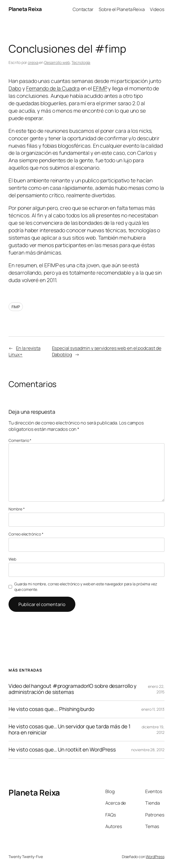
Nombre (17, 509)
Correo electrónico (26, 534)
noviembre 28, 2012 (148, 750)
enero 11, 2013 (153, 709)
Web (12, 559)
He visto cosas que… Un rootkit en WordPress (62, 750)
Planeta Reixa (25, 9)
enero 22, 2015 (156, 689)
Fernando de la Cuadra (53, 88)
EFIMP (100, 88)
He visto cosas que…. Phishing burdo (51, 709)
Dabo (15, 88)
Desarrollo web (57, 62)
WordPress (155, 857)
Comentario (20, 440)
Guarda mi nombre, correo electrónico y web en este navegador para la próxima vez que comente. (86, 587)
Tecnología (81, 62)
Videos (157, 9)
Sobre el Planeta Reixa (122, 9)
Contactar (83, 9)
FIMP (16, 307)
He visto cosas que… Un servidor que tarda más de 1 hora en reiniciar (69, 730)
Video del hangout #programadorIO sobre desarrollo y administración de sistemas (72, 689)
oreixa (33, 62)
